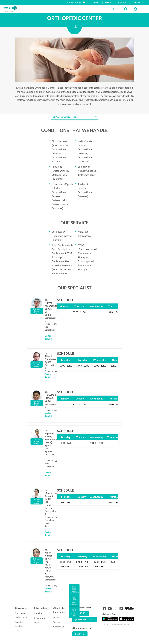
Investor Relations (20, 624)
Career (95, 2)
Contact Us (138, 2)
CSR (17, 631)
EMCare (122, 2)
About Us (58, 617)
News (37, 622)
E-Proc (108, 2)
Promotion (39, 618)
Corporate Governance (21, 615)
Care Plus (39, 613)
